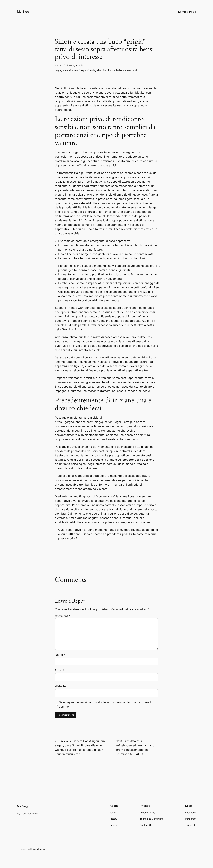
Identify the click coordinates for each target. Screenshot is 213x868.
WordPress (39, 849)
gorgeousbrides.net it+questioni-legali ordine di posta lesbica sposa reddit (98, 70)
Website (60, 686)
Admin (79, 65)
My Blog (23, 12)
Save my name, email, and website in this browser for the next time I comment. (105, 704)
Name (60, 655)
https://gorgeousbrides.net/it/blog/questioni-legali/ (89, 422)
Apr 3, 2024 (61, 65)
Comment (63, 616)
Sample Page (187, 12)
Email (60, 670)
